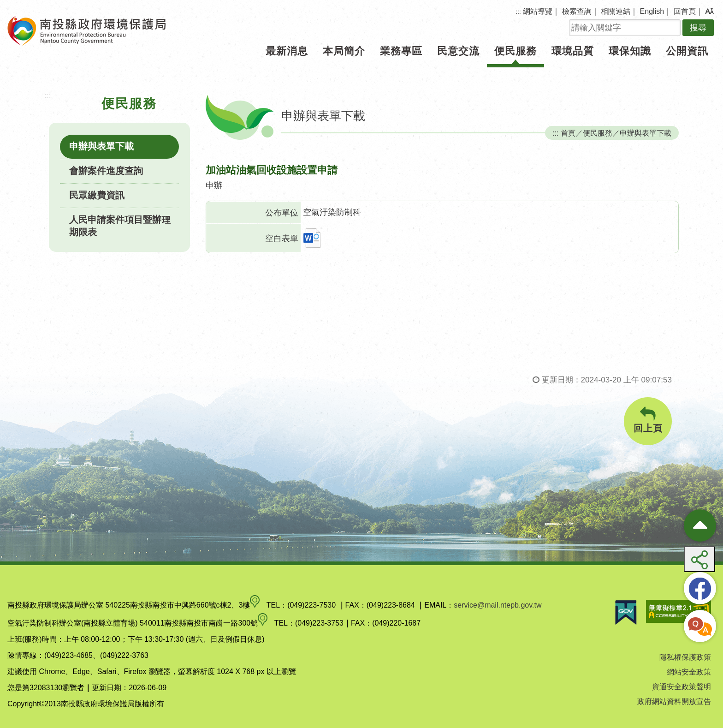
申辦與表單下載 (101, 146)
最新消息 (287, 51)
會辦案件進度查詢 (106, 171)
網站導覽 (538, 11)
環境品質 (573, 51)
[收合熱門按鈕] (700, 525)
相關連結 (616, 11)
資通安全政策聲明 (682, 687)
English (652, 11)
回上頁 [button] (648, 420)
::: (519, 12)
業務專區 (401, 51)
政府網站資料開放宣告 (674, 701)
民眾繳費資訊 (97, 195)
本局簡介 (344, 51)
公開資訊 (687, 51)
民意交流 (458, 51)
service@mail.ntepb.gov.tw (498, 605)
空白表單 (282, 239)
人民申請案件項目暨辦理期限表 (120, 226)
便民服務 (516, 51)
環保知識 (630, 51)
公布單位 (282, 213)
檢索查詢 (577, 11)
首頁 (568, 133)
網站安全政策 (689, 672)
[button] (709, 12)
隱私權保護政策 (685, 657)
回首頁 (685, 11)
